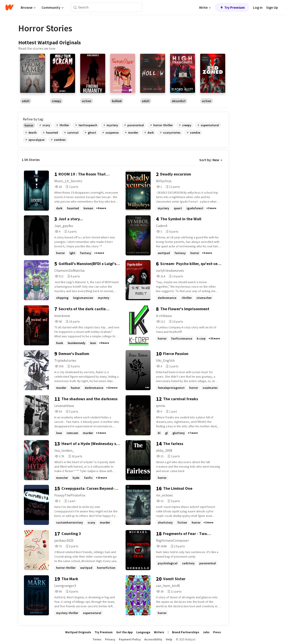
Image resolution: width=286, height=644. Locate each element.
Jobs (206, 632)
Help (169, 639)
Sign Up (272, 7)
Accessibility (153, 639)
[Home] (9, 7)
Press (217, 632)
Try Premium (232, 7)
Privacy (110, 639)
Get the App (124, 632)
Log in (258, 7)
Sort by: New (211, 160)
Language (143, 632)
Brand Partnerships (186, 632)
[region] (123, 78)
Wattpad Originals (78, 632)
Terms (97, 639)
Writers (159, 632)
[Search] (75, 7)
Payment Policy (130, 639)
